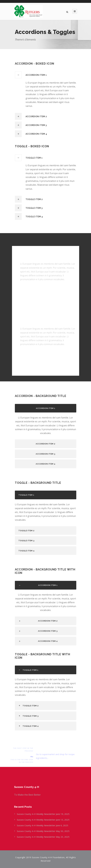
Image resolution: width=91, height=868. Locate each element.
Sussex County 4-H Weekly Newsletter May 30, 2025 (43, 831)
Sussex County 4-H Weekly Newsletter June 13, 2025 (43, 820)
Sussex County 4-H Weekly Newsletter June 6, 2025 (43, 825)
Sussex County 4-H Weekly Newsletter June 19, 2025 (43, 814)
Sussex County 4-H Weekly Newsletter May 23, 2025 (43, 837)
